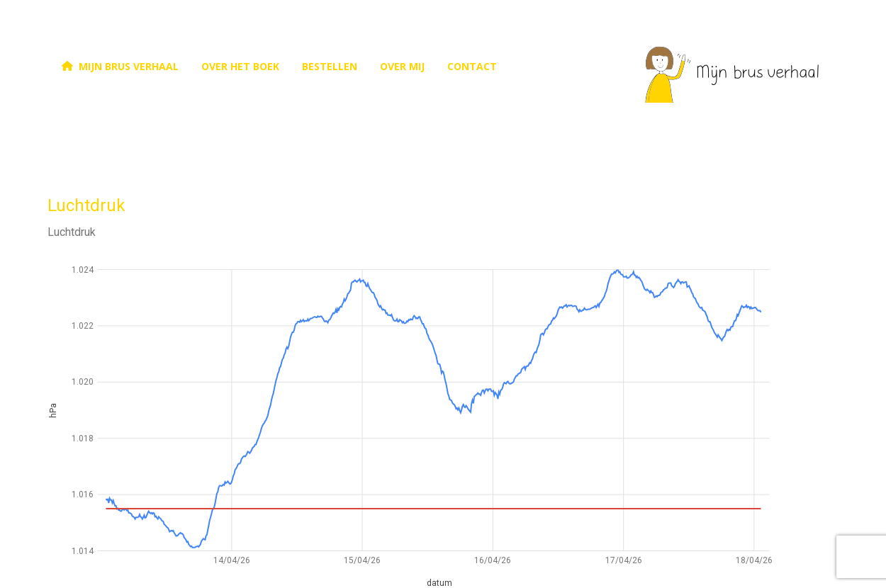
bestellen (330, 66)
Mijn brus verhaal (119, 66)
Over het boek (240, 66)
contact (472, 66)
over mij (402, 66)
